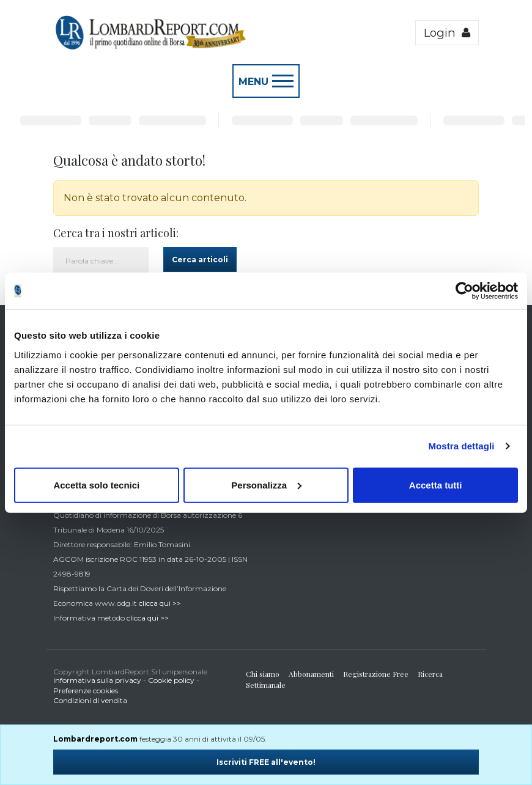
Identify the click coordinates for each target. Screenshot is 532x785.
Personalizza (266, 485)
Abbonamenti (311, 674)
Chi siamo (263, 674)
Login (447, 33)
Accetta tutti (436, 485)
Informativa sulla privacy (97, 680)
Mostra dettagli (461, 446)
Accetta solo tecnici (96, 485)
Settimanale (266, 685)
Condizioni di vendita (90, 700)
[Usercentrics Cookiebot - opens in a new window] (464, 291)
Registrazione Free (376, 674)
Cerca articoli (200, 260)
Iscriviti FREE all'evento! (266, 762)
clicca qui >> (160, 603)
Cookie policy (171, 680)
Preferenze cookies (86, 691)
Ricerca (430, 674)
